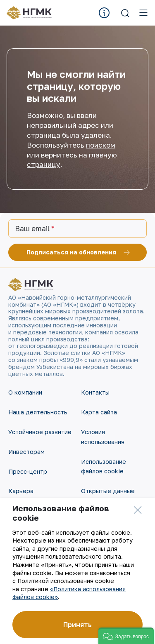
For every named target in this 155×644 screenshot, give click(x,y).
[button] (126, 636)
